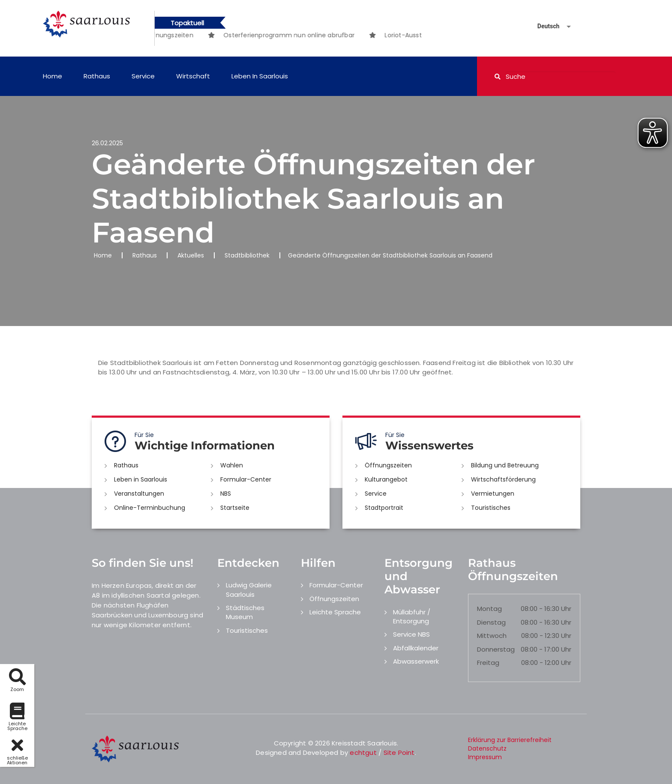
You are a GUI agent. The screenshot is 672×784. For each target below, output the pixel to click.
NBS (226, 494)
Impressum (485, 757)
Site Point (399, 753)
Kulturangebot (386, 479)
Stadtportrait (384, 508)
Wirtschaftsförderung (503, 479)
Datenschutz (487, 748)
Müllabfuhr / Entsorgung (412, 616)
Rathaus (97, 76)
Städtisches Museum (245, 612)
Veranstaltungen (139, 494)
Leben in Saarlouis (260, 76)
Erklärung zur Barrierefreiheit (510, 740)
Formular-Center (246, 479)
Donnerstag (496, 649)
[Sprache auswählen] (544, 26)
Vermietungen (493, 494)
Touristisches (491, 508)
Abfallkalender (416, 648)
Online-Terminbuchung (150, 508)
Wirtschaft (193, 76)
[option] (304, 35)
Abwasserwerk (416, 661)
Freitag (488, 663)
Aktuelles (191, 255)
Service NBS (411, 634)
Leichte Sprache (335, 612)
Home (52, 76)
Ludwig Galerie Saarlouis (249, 589)
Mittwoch (492, 636)
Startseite (235, 508)
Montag (489, 609)
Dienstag (491, 622)
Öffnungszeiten (388, 465)
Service (143, 76)
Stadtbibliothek (247, 255)
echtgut (363, 753)
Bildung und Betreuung (505, 465)
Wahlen (232, 465)
